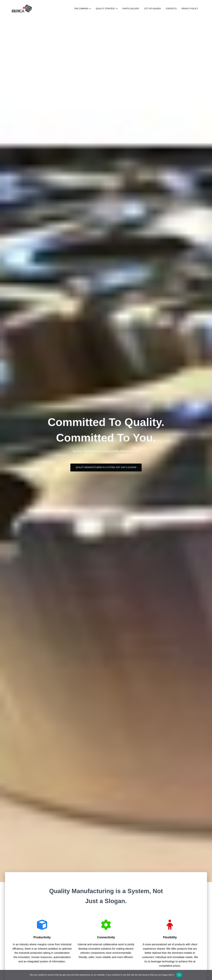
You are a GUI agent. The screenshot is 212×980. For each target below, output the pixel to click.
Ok (179, 975)
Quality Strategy (107, 9)
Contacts (171, 9)
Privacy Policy (190, 9)
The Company (82, 9)
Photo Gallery (131, 9)
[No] (208, 975)
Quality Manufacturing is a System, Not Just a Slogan (106, 469)
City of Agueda (152, 9)
